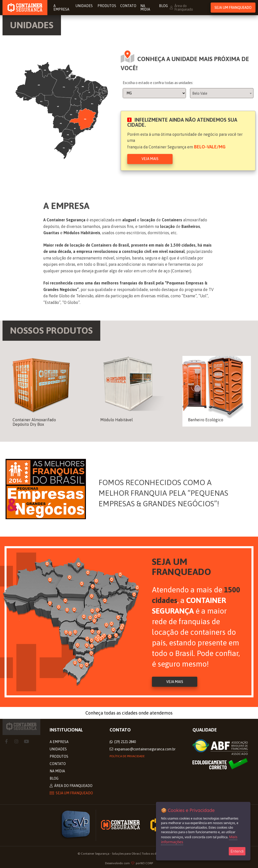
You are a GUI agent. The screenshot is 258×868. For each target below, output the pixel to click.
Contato (128, 6)
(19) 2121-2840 (123, 742)
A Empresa (61, 8)
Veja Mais (150, 159)
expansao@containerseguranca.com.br (143, 749)
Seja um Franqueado (233, 8)
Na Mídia (145, 8)
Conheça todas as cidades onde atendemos (129, 713)
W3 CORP (147, 863)
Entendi (237, 851)
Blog (163, 6)
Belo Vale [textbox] (200, 93)
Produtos (107, 6)
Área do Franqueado (181, 8)
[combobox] (222, 93)
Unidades (85, 6)
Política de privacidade (127, 756)
